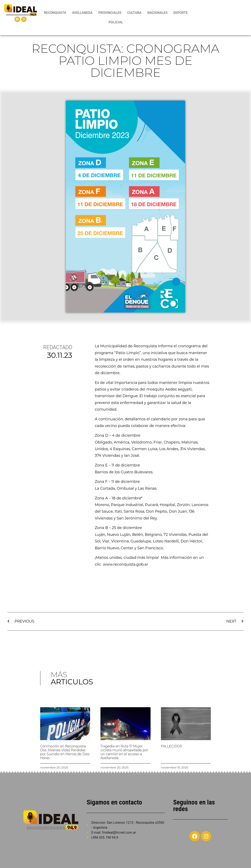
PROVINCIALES (110, 13)
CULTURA (134, 13)
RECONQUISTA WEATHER (220, 18)
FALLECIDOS (172, 746)
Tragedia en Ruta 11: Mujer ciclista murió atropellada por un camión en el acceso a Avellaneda (124, 752)
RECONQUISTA (55, 13)
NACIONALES (157, 13)
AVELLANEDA (82, 13)
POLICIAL (116, 22)
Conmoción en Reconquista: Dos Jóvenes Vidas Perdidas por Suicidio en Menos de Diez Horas (65, 752)
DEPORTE (180, 13)
